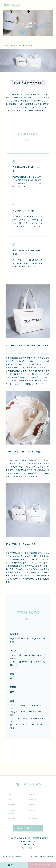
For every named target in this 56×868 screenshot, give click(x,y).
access (11, 818)
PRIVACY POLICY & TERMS (12, 856)
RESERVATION (42, 865)
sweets (12, 805)
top (4, 45)
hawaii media (11, 812)
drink (11, 800)
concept (34, 794)
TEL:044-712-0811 (28, 845)
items (11, 45)
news (32, 810)
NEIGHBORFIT (24, 828)
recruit (33, 818)
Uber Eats (14, 865)
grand (33, 800)
